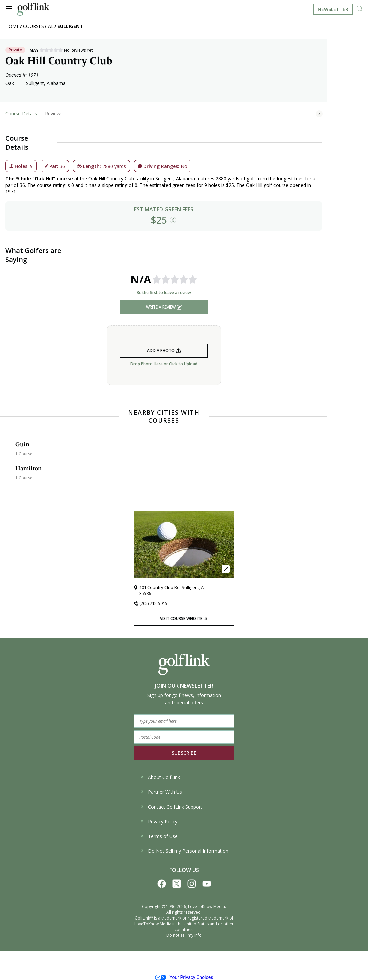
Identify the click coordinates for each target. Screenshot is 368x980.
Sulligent (70, 26)
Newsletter (333, 9)
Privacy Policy (159, 821)
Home (12, 26)
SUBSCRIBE (184, 753)
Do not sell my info (184, 935)
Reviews (54, 113)
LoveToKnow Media (207, 907)
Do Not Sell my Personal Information (184, 851)
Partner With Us (161, 792)
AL (51, 26)
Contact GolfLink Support (171, 807)
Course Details (21, 113)
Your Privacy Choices (184, 977)
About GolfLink (160, 777)
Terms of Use (159, 836)
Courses (34, 26)
